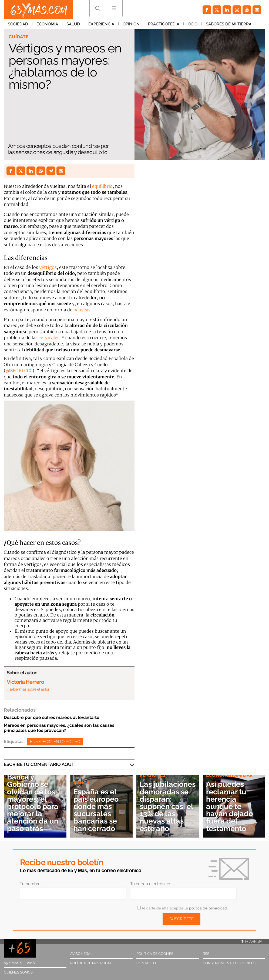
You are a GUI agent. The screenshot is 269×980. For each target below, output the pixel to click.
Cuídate (19, 37)
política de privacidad (208, 908)
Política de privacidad (91, 963)
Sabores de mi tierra (229, 24)
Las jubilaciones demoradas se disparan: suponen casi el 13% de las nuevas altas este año (168, 806)
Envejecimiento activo (55, 742)
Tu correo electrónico (150, 884)
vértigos (48, 267)
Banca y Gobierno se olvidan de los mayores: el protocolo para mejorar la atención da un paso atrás (33, 802)
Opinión (131, 24)
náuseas (82, 310)
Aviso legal (81, 954)
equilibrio (102, 186)
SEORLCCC (21, 371)
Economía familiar (229, 775)
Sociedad (18, 24)
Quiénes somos (18, 972)
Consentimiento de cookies (229, 963)
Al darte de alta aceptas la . (182, 908)
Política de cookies (155, 954)
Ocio (193, 24)
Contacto (146, 963)
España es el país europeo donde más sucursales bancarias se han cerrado (96, 810)
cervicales (49, 338)
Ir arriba (252, 941)
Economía (47, 24)
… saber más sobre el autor (28, 689)
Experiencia (101, 24)
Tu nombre (30, 884)
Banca (81, 783)
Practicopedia (164, 24)
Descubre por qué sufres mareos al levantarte (52, 717)
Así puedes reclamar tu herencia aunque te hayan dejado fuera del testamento (229, 806)
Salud (73, 24)
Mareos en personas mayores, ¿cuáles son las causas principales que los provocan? (59, 728)
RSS (206, 954)
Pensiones (152, 775)
